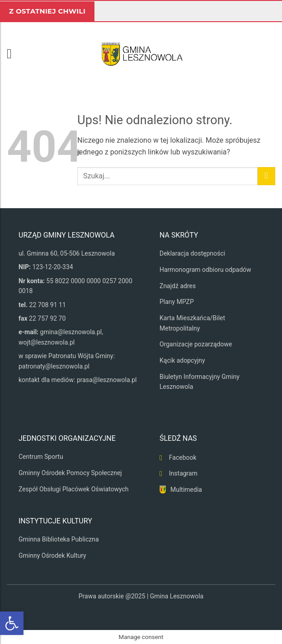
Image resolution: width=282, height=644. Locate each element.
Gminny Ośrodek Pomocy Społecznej (70, 473)
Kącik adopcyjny (182, 360)
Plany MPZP (177, 302)
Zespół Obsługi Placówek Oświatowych (74, 489)
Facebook (183, 457)
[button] (14, 54)
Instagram (183, 473)
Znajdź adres (178, 286)
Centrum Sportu (41, 457)
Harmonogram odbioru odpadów (205, 270)
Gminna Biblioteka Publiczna (59, 539)
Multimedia (186, 490)
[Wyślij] (266, 176)
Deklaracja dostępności (192, 253)
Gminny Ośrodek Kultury (52, 555)
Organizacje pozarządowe (196, 344)
